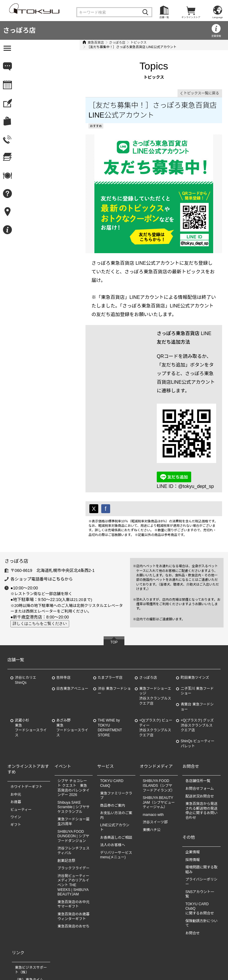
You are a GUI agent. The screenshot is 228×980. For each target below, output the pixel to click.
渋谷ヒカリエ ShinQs (26, 628)
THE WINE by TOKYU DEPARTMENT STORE (110, 676)
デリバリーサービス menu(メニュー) (118, 803)
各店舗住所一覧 (198, 729)
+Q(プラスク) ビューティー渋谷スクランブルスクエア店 (156, 676)
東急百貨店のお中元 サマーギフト (74, 852)
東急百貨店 (31, 42)
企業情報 (192, 800)
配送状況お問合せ (199, 744)
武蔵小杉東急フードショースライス (31, 676)
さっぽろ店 (19, 30)
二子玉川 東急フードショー (197, 639)
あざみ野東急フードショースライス (72, 676)
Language (218, 17)
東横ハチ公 (152, 778)
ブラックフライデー (74, 816)
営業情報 (216, 36)
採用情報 (192, 808)
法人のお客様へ (113, 793)
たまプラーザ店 (110, 626)
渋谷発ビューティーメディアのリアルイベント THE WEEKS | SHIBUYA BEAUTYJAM (73, 833)
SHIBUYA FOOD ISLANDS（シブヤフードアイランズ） (159, 734)
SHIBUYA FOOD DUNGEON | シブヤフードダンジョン (73, 784)
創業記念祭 (66, 809)
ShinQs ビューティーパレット (197, 692)
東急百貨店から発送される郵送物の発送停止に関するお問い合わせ (201, 759)
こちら (58, 527)
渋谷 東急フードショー (114, 639)
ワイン (16, 765)
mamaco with (153, 763)
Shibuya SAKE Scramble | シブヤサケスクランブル (74, 755)
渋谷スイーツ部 (155, 770)
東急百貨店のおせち (74, 874)
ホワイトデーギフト (26, 735)
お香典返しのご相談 (116, 786)
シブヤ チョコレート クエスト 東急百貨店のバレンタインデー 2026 (74, 736)
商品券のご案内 (113, 754)
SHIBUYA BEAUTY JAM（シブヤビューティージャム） (159, 750)
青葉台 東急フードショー (197, 655)
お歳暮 (16, 750)
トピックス (74, 42)
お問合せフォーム (199, 737)
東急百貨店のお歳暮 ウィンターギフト (74, 865)
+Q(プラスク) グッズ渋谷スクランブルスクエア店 (197, 673)
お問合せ (192, 881)
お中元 (16, 743)
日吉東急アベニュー (72, 637)
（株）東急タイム (29, 928)
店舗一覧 (164, 17)
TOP (114, 590)
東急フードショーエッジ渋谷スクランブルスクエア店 (155, 644)
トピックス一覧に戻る (201, 89)
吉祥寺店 (64, 626)
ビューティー (21, 758)
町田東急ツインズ (195, 626)
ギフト (16, 773)
